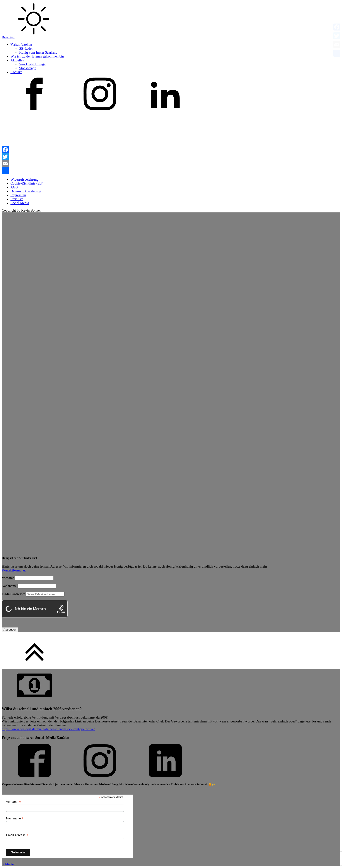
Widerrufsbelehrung (24, 179)
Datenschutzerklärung (26, 191)
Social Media (20, 203)
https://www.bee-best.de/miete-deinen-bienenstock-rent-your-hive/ (48, 729)
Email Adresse (17, 835)
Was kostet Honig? (32, 64)
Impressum (18, 195)
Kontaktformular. (14, 570)
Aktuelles (17, 60)
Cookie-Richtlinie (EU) (27, 183)
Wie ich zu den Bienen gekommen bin (37, 56)
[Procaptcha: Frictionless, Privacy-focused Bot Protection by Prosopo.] (61, 609)
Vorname (8, 578)
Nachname (9, 586)
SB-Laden (26, 48)
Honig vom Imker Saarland (38, 52)
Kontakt (16, 72)
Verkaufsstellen (21, 45)
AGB (14, 187)
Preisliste (17, 199)
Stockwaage (28, 68)
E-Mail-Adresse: (33, 594)
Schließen (9, 864)
